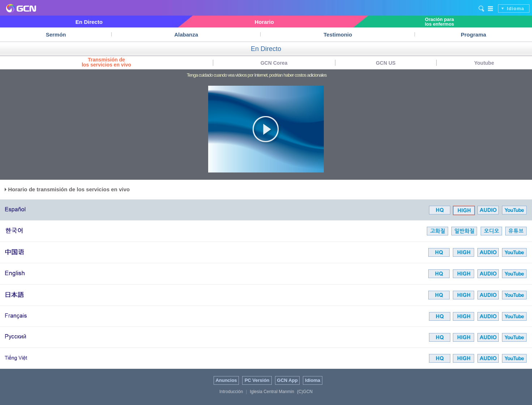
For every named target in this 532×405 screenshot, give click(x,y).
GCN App (287, 380)
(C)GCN (305, 392)
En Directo (89, 22)
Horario (264, 22)
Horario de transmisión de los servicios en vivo (67, 189)
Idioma (516, 8)
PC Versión (257, 380)
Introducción (231, 392)
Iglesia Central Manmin (272, 392)
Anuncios (226, 380)
